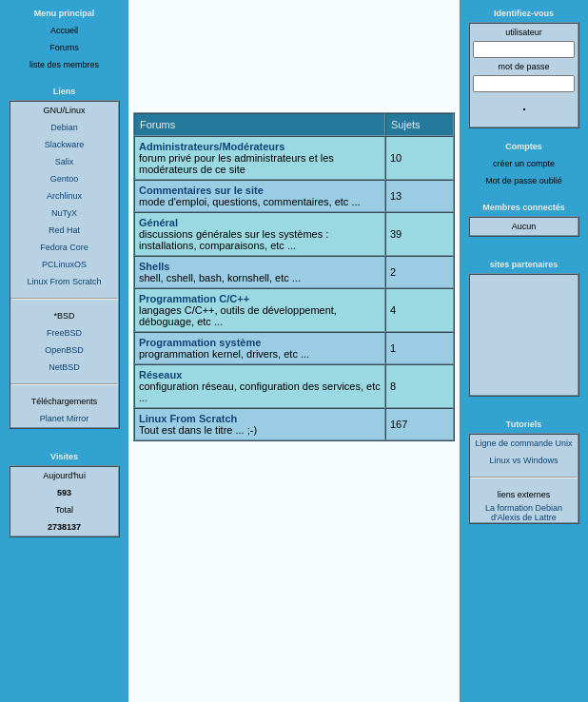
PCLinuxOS (64, 264)
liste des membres (64, 65)
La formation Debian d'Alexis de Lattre (524, 513)
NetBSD (64, 367)
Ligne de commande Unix (523, 443)
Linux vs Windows (523, 460)
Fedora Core (64, 247)
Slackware (65, 145)
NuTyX (64, 213)
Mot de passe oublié (524, 181)
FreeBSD (64, 333)
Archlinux (64, 196)
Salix (65, 162)
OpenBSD (64, 350)
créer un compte (524, 164)
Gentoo (65, 179)
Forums (64, 48)
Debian (64, 127)
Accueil (64, 30)
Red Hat (64, 230)
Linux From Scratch (64, 282)
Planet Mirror (65, 419)
